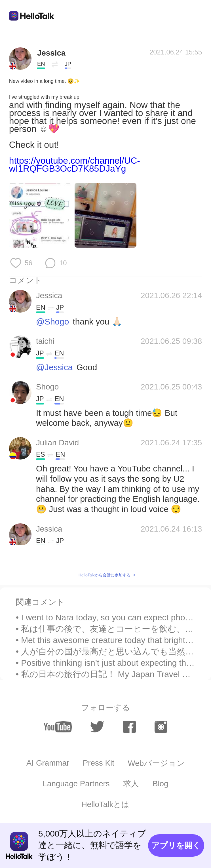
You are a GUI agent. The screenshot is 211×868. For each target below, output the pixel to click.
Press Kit (99, 763)
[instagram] (161, 727)
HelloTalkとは (106, 804)
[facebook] (130, 727)
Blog (161, 784)
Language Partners (76, 784)
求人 (131, 784)
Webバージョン (156, 763)
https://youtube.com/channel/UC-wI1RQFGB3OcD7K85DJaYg (75, 165)
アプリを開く (176, 845)
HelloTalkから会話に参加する (105, 575)
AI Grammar (48, 763)
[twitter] (97, 727)
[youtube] (58, 727)
